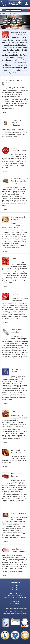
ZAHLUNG (15, 588)
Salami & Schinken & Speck (9, 13)
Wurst (13, 411)
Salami (13, 259)
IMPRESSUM (15, 601)
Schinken (14, 294)
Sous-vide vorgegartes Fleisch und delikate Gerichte (19, 181)
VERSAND (15, 586)
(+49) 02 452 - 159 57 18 (15, 595)
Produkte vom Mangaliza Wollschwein (16, 123)
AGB (15, 605)
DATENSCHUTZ (15, 603)
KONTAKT (15, 589)
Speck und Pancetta (18, 513)
